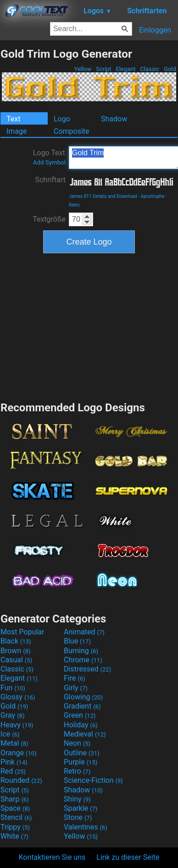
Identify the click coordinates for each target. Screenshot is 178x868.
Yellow (83, 69)
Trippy (15, 827)
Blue (77, 641)
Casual (16, 660)
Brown (15, 651)
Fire (75, 678)
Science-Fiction (93, 780)
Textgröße (49, 219)
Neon (77, 743)
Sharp (15, 799)
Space (15, 808)
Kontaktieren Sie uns (52, 857)
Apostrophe (152, 196)
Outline (82, 753)
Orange (19, 753)
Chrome (83, 660)
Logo (62, 119)
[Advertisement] (89, 326)
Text (13, 119)
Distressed (87, 669)
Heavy (17, 725)
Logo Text (49, 157)
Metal (14, 743)
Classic (150, 69)
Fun (13, 688)
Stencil (16, 817)
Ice (10, 734)
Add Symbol (49, 162)
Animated (84, 632)
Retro (74, 205)
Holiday (81, 725)
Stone (78, 817)
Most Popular (22, 632)
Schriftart (50, 180)
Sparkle (81, 808)
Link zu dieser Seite (128, 857)
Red (13, 771)
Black (16, 641)
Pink (14, 762)
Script (104, 69)
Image (17, 131)
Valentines (86, 827)
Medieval (85, 734)
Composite (72, 131)
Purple (81, 762)
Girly (76, 688)
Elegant (126, 69)
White (14, 836)
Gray (12, 715)
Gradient (82, 706)
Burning (81, 651)
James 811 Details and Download (103, 196)
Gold (170, 69)
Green (80, 715)
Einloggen (155, 30)
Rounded (21, 780)
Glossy (18, 697)
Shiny (77, 799)
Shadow (114, 119)
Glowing (83, 697)
